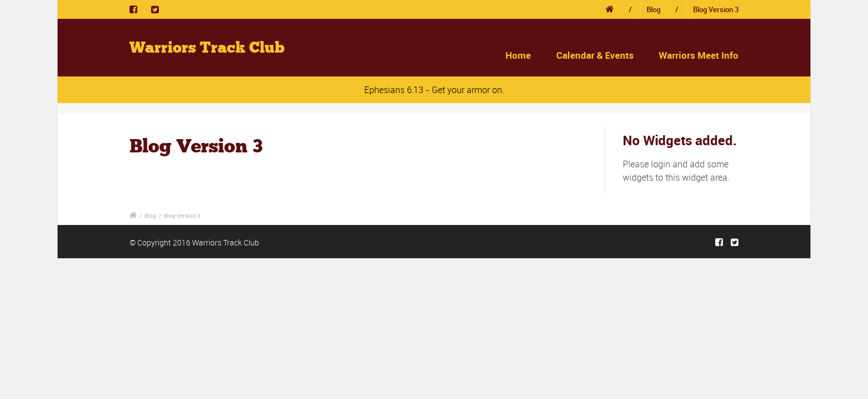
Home (518, 55)
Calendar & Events (595, 55)
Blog (653, 9)
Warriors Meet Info (699, 55)
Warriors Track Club (207, 48)
